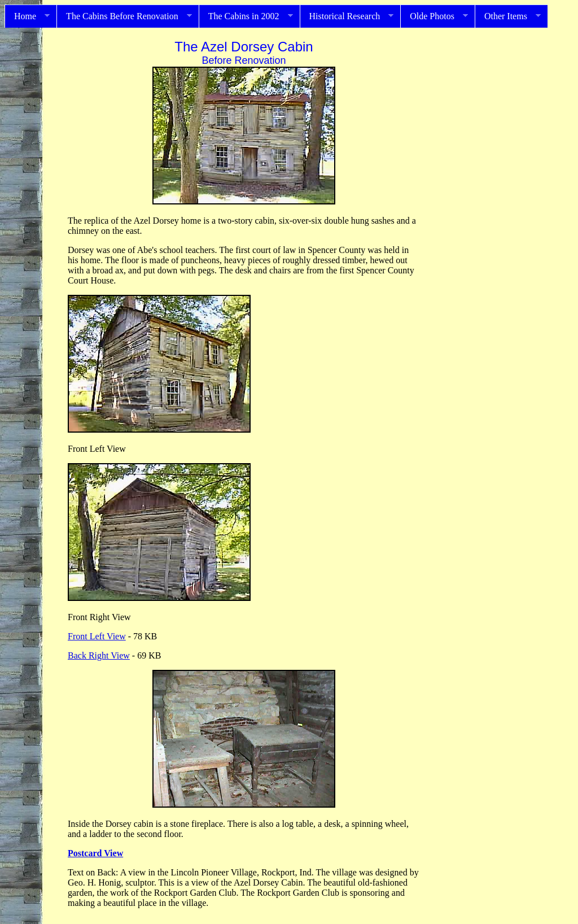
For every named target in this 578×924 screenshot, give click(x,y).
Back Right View (99, 655)
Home (27, 16)
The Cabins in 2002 (246, 16)
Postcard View (95, 853)
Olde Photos (434, 16)
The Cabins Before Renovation (124, 16)
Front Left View (97, 636)
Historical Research (347, 16)
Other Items (508, 16)
